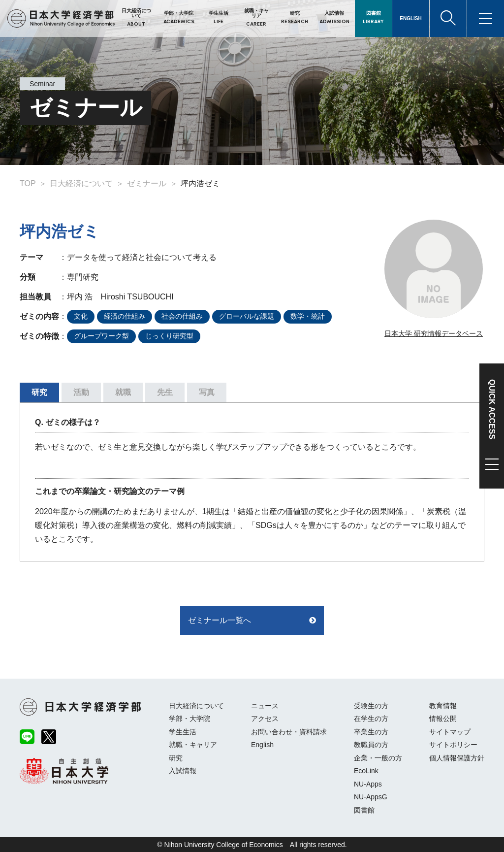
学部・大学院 (189, 719)
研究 (176, 758)
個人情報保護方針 (457, 758)
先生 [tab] (165, 392)
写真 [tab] (207, 392)
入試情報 (183, 771)
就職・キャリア (193, 745)
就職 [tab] (123, 392)
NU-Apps (368, 784)
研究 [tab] (39, 392)
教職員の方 (371, 745)
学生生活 (183, 732)
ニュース (265, 706)
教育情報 (443, 706)
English (262, 745)
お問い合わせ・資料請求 (289, 732)
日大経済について (196, 706)
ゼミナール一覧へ (220, 620)
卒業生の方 (371, 732)
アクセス (265, 719)
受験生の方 (371, 706)
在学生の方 (371, 719)
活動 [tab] (81, 392)
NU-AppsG (371, 797)
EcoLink (366, 771)
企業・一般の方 (378, 758)
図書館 (364, 810)
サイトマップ (450, 732)
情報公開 (443, 719)
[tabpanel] (252, 482)
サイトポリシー (453, 745)
